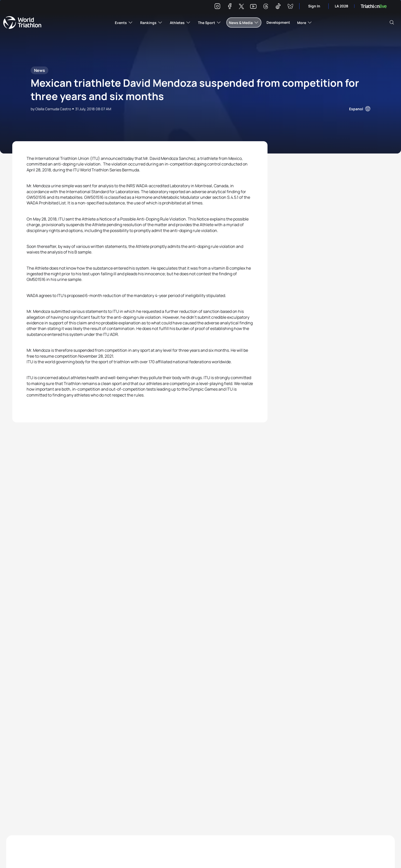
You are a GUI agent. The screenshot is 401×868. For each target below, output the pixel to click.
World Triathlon (22, 23)
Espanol (356, 109)
